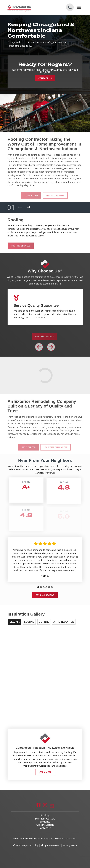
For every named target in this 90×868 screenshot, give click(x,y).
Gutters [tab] (44, 622)
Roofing (45, 815)
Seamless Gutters (45, 819)
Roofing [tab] (29, 622)
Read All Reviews (45, 595)
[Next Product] (29, 207)
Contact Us (45, 78)
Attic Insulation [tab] (64, 622)
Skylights (45, 822)
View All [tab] (15, 622)
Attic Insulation (45, 825)
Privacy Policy (70, 845)
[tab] (38, 587)
